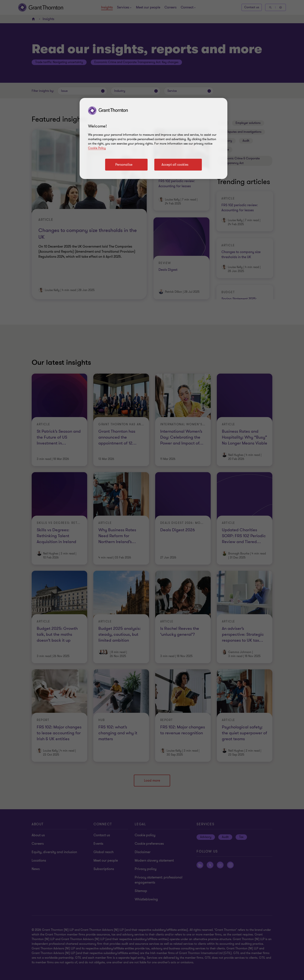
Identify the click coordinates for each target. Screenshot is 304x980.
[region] (153, 138)
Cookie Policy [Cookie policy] (97, 148)
